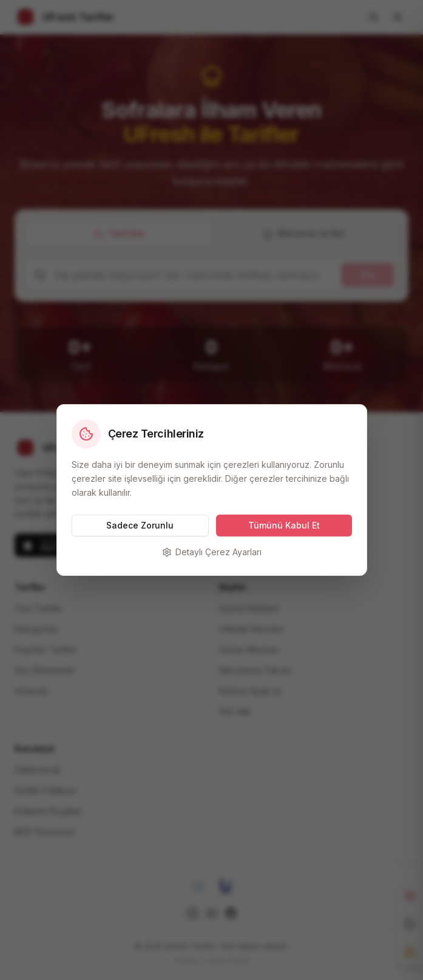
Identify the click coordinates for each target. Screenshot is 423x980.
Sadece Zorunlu (140, 525)
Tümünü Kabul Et (284, 525)
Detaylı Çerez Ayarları (212, 552)
